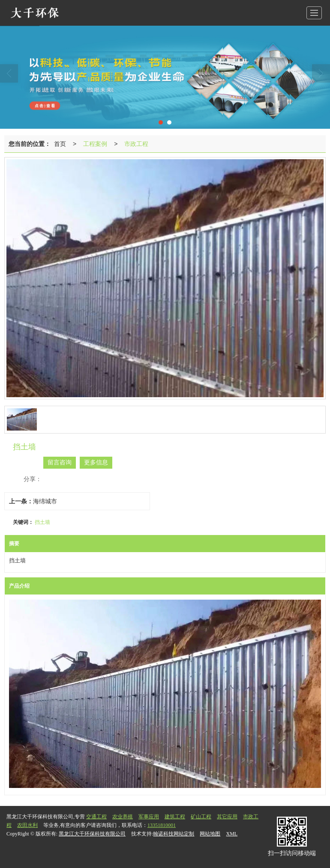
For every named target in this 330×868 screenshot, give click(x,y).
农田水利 (27, 825)
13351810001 (162, 825)
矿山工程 (201, 817)
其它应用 (227, 817)
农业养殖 (123, 817)
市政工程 (136, 144)
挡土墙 (42, 522)
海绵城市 (45, 501)
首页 (60, 144)
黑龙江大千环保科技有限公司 (92, 834)
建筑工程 (175, 817)
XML (232, 834)
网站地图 (210, 834)
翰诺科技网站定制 (174, 834)
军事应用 (149, 817)
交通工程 (96, 817)
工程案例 (95, 144)
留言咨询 (60, 462)
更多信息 (96, 462)
